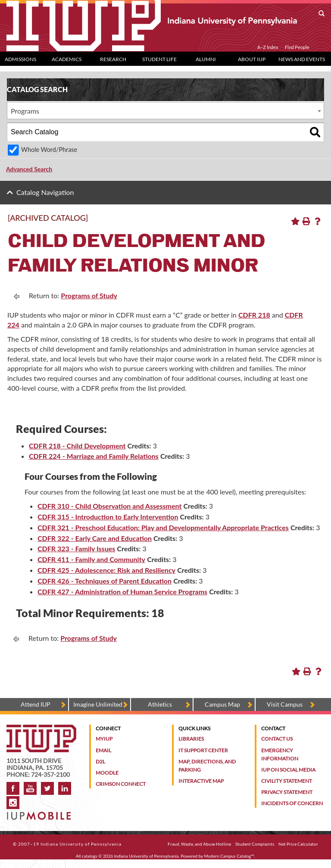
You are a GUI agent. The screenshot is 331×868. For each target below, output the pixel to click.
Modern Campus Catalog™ (229, 856)
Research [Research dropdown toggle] (113, 59)
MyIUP (104, 739)
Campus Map (222, 704)
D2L (100, 761)
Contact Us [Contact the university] (277, 739)
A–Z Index (268, 47)
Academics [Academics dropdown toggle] (67, 59)
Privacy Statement (287, 792)
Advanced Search (29, 169)
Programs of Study (89, 295)
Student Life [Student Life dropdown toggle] (159, 59)
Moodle (107, 773)
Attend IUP (36, 704)
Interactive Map (201, 781)
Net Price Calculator (298, 844)
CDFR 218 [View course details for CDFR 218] (254, 315)
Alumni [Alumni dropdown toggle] (206, 59)
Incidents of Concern (292, 803)
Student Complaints (255, 844)
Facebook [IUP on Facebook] (13, 788)
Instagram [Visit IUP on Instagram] (13, 803)
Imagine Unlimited (98, 704)
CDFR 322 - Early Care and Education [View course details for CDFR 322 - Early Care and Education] (95, 538)
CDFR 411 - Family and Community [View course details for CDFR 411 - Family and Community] (91, 559)
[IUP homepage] (41, 729)
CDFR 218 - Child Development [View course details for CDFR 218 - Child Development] (77, 446)
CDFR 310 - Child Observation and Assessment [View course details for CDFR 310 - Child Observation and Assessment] (109, 506)
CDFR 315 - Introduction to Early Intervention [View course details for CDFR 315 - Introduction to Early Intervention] (108, 517)
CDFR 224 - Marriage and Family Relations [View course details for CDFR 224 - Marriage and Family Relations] (94, 456)
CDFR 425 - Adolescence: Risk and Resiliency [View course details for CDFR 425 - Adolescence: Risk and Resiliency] (106, 570)
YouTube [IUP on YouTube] (30, 788)
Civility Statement (287, 781)
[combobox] (165, 111)
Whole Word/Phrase (49, 150)
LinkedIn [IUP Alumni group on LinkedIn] (65, 788)
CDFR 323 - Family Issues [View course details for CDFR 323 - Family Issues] (76, 548)
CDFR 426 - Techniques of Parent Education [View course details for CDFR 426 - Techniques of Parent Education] (105, 581)
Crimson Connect (121, 784)
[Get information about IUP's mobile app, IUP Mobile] (40, 813)
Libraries (191, 739)
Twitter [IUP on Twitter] (47, 788)
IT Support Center (203, 750)
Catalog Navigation (45, 192)
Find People (297, 47)
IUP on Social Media (288, 770)
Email (103, 750)
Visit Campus (285, 704)
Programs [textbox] (25, 111)
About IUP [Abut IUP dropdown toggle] (252, 59)
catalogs (90, 856)
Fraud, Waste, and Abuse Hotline (199, 844)
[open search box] (322, 14)
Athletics (160, 704)
